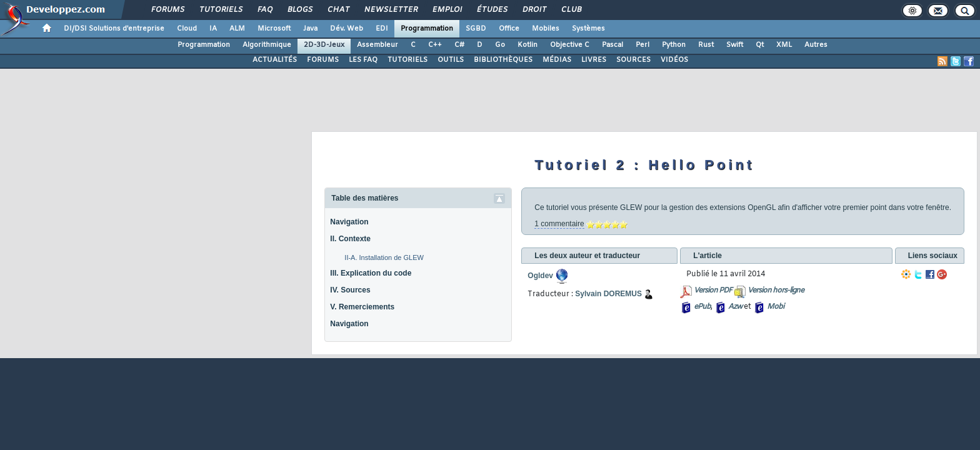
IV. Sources (350, 290)
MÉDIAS (557, 60)
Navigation (349, 222)
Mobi (775, 307)
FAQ (264, 10)
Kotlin (527, 45)
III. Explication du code (371, 273)
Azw (735, 307)
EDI (382, 29)
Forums (167, 10)
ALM (237, 29)
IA (213, 29)
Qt (760, 45)
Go (500, 45)
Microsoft (274, 29)
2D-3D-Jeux (324, 45)
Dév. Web (347, 29)
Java (310, 29)
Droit (534, 10)
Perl (642, 45)
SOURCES (633, 60)
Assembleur (377, 45)
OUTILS (451, 60)
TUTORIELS (407, 60)
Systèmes (588, 29)
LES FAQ (363, 60)
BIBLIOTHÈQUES (503, 60)
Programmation (427, 29)
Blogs (299, 10)
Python (674, 45)
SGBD (476, 29)
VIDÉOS (674, 60)
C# (459, 45)
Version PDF (713, 291)
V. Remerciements (362, 307)
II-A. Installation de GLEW (384, 257)
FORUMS (323, 60)
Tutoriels (220, 10)
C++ (435, 45)
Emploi (447, 10)
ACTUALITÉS (275, 60)
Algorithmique (267, 45)
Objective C (570, 45)
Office (509, 29)
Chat (338, 10)
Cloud (187, 29)
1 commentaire (559, 224)
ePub (702, 307)
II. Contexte (350, 239)
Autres (816, 45)
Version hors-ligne (776, 291)
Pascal (612, 45)
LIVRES (594, 60)
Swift (735, 45)
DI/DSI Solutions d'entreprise (114, 29)
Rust (706, 45)
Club (571, 10)
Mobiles (546, 29)
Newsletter (390, 10)
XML (784, 45)
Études (492, 10)
